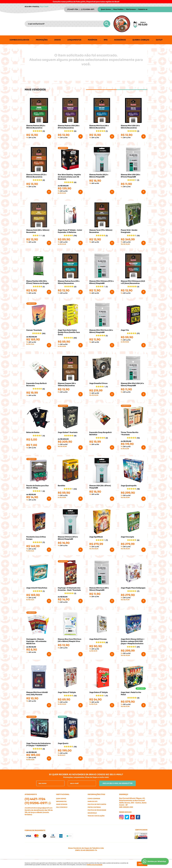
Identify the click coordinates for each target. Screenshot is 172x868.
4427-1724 (73, 9)
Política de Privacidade (97, 810)
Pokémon (93, 40)
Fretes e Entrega (94, 807)
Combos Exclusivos (19, 40)
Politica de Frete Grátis (97, 804)
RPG (106, 40)
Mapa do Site (93, 801)
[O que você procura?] (107, 24)
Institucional (63, 794)
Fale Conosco (131, 9)
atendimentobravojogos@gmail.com (39, 808)
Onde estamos (62, 804)
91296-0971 (88, 9)
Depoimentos (61, 801)
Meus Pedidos (118, 9)
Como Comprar (94, 799)
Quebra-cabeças (141, 40)
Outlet (159, 40)
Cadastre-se (143, 9)
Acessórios (120, 40)
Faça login (44, 7)
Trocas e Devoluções (96, 816)
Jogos (57, 40)
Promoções (42, 40)
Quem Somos (106, 9)
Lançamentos (74, 40)
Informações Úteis (96, 794)
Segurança (92, 813)
